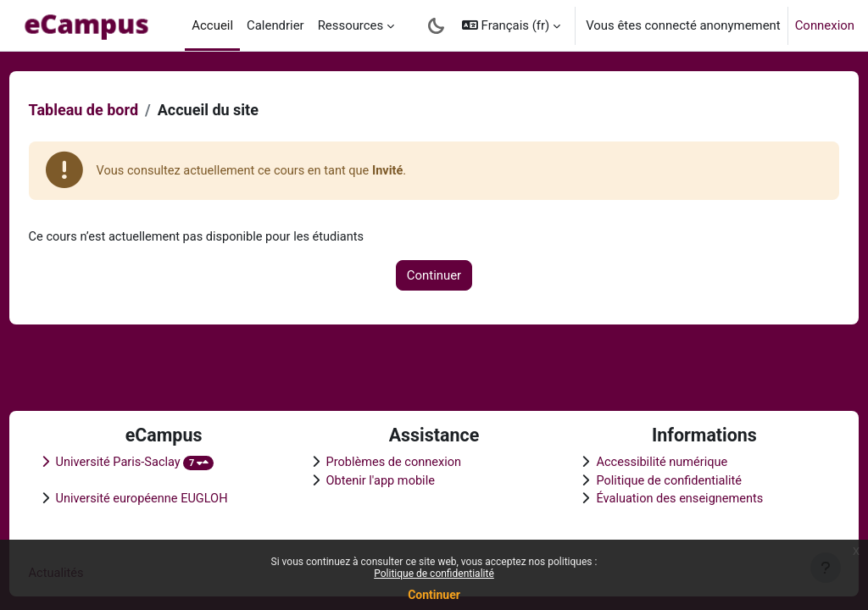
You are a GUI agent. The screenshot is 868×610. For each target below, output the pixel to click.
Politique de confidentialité (434, 574)
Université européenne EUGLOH (175, 498)
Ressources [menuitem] (351, 25)
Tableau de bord (115, 110)
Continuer (434, 595)
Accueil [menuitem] (212, 25)
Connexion (825, 25)
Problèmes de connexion (406, 460)
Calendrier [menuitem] (275, 25)
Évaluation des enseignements (671, 498)
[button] (511, 25)
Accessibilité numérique (653, 460)
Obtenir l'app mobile (392, 480)
